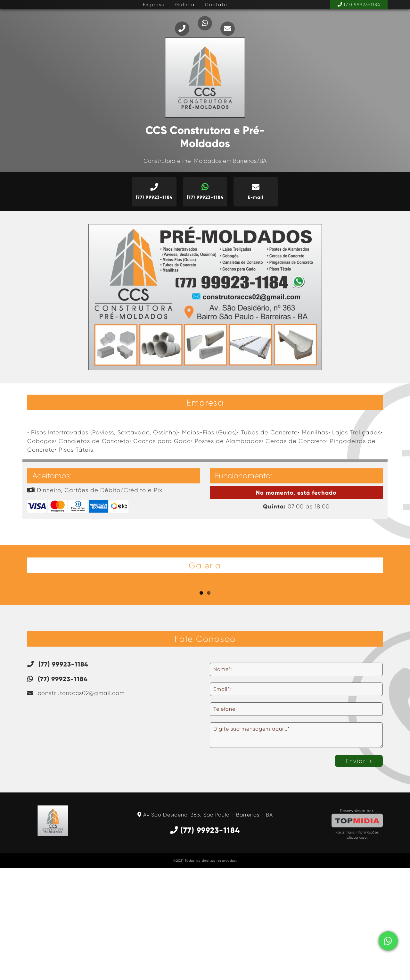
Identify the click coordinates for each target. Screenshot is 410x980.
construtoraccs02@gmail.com (76, 805)
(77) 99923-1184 (359, 4)
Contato (216, 4)
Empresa (154, 4)
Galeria (185, 4)
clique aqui (357, 950)
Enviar (359, 873)
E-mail (256, 192)
